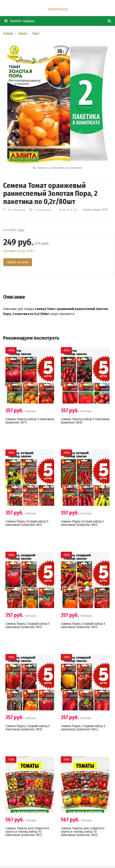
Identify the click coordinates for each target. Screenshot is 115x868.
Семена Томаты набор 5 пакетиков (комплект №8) (85, 421)
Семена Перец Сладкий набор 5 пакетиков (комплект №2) (83, 625)
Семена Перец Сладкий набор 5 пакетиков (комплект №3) (28, 728)
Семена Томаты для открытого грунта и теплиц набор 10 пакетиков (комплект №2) (83, 832)
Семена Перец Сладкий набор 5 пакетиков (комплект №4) (83, 728)
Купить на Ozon (18, 262)
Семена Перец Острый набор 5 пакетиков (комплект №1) (27, 523)
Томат (21, 230)
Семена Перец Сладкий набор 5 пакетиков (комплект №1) (28, 625)
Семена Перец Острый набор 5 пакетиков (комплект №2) (82, 523)
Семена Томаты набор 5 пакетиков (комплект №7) (30, 421)
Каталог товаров (19, 21)
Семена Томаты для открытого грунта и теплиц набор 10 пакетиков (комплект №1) (27, 832)
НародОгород (57, 9)
